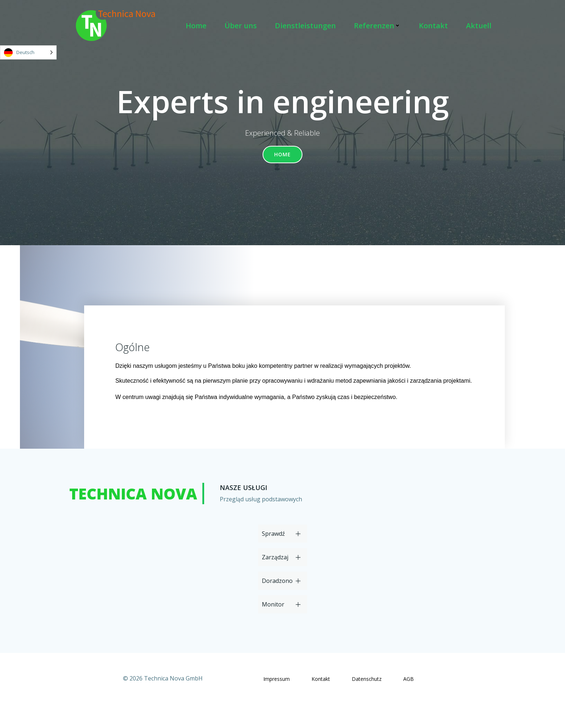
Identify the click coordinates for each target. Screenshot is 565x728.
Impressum (277, 701)
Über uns (242, 26)
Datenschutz (367, 701)
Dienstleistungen (307, 26)
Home (198, 26)
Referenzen (379, 26)
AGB (409, 701)
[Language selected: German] (28, 52)
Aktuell (481, 26)
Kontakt (435, 26)
